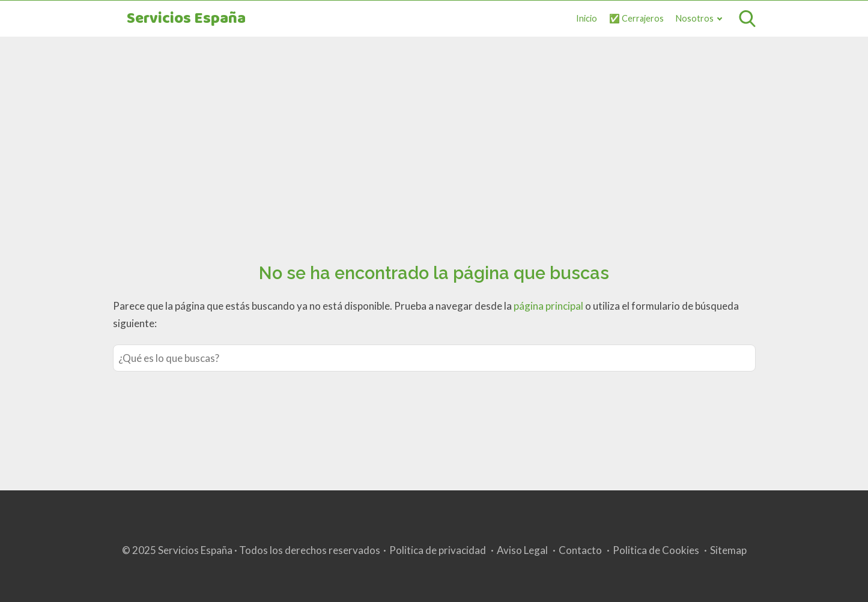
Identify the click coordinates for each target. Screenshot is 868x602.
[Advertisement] (434, 136)
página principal (549, 306)
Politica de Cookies (656, 550)
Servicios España (186, 19)
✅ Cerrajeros (636, 18)
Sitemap (728, 550)
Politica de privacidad (438, 550)
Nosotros (695, 18)
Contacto (580, 550)
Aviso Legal (522, 550)
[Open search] (747, 19)
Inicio (587, 18)
